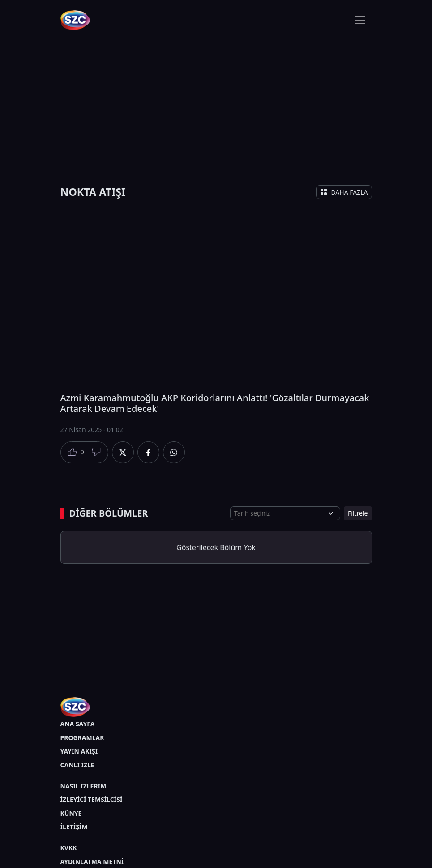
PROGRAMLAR (82, 738)
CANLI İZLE (77, 765)
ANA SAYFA (78, 724)
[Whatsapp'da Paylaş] (174, 452)
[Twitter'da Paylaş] (123, 452)
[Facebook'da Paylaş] (148, 452)
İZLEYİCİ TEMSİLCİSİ (92, 799)
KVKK (69, 848)
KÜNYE (71, 813)
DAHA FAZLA (344, 192)
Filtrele (358, 513)
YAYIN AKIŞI (79, 751)
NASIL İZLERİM (83, 786)
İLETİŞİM (74, 827)
